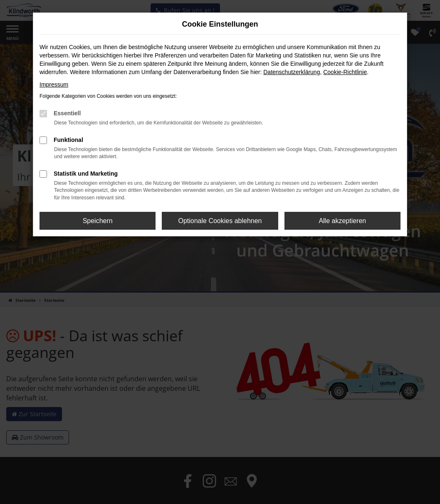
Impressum (54, 84)
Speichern (98, 221)
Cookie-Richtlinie (345, 72)
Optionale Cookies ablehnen (220, 221)
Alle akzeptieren (342, 221)
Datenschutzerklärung (292, 72)
